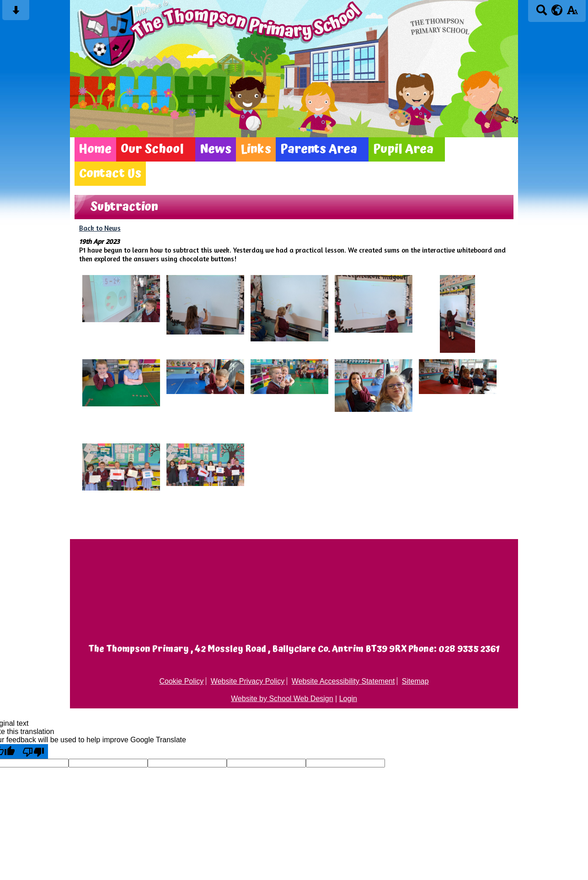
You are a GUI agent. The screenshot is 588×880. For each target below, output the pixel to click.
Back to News (100, 228)
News (216, 149)
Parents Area (319, 149)
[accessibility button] (572, 13)
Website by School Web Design (282, 699)
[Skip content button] (16, 13)
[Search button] (542, 13)
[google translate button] (557, 10)
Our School (152, 149)
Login (348, 699)
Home (95, 149)
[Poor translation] (33, 751)
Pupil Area (403, 149)
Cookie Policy (181, 681)
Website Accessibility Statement (343, 681)
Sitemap (415, 681)
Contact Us (110, 174)
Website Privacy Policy (248, 681)
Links (256, 149)
